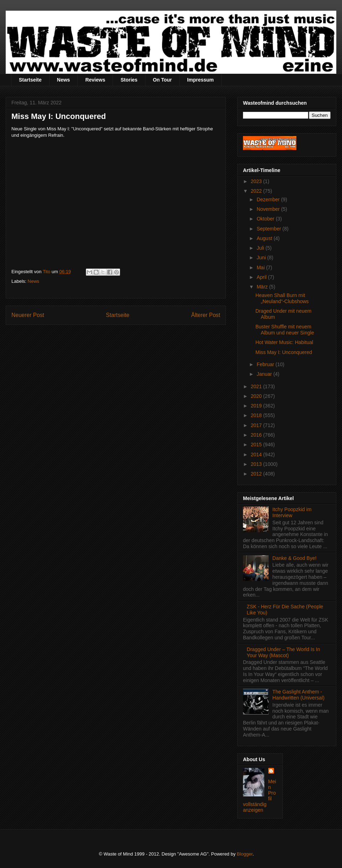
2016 (257, 435)
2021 (257, 386)
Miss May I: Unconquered (284, 352)
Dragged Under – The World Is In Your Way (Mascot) (284, 652)
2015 (257, 445)
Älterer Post (206, 315)
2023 (257, 181)
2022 (257, 191)
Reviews (95, 80)
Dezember (269, 199)
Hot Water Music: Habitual (284, 342)
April (262, 277)
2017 (257, 425)
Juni (262, 258)
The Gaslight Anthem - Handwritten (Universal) (299, 695)
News (64, 80)
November (269, 209)
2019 (257, 406)
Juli (261, 248)
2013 (257, 464)
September (269, 229)
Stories (129, 80)
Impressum (200, 80)
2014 (257, 454)
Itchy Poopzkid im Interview (292, 512)
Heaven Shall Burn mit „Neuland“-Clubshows (282, 298)
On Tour (162, 80)
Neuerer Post (28, 315)
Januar (265, 374)
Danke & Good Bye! (295, 558)
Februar (266, 364)
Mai (261, 267)
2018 (257, 415)
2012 (257, 474)
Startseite (30, 80)
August (265, 238)
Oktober (266, 219)
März (263, 287)
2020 (257, 396)
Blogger (245, 854)
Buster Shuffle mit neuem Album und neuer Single (285, 330)
